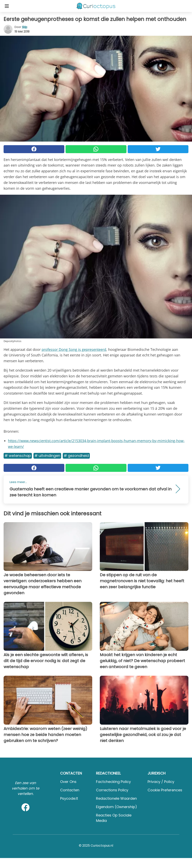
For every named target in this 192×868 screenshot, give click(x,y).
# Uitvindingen (47, 456)
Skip (25, 27)
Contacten (70, 790)
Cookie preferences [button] (165, 790)
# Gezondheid (76, 456)
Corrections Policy (112, 790)
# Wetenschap (18, 456)
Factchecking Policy (113, 782)
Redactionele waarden (116, 798)
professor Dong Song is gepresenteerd (74, 349)
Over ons (68, 782)
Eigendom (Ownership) (117, 807)
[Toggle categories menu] (7, 6)
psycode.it (69, 798)
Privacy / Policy (161, 782)
